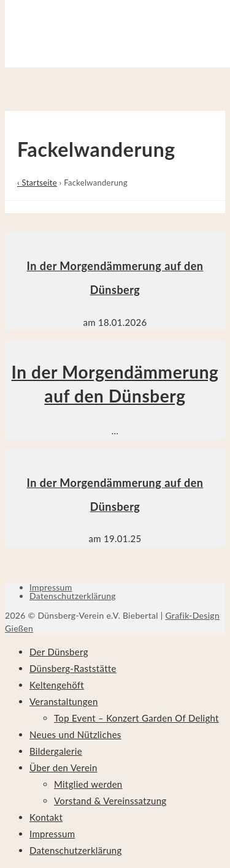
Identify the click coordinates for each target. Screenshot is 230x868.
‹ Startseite (37, 183)
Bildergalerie (56, 751)
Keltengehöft (57, 685)
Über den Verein (63, 768)
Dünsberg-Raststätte (73, 668)
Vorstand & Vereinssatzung (110, 801)
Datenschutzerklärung (73, 596)
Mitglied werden (88, 784)
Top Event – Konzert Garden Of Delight (136, 718)
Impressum (51, 587)
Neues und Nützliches (75, 734)
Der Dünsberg (59, 652)
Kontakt (46, 817)
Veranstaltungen (64, 701)
